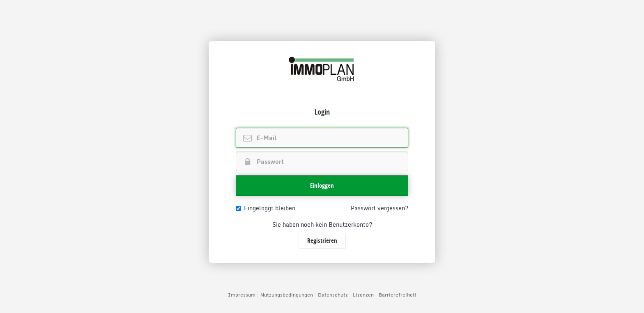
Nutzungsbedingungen (287, 295)
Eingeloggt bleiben (266, 208)
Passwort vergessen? (379, 208)
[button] (322, 186)
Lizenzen (363, 295)
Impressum (242, 295)
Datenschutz (333, 295)
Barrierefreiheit (398, 295)
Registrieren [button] (322, 241)
